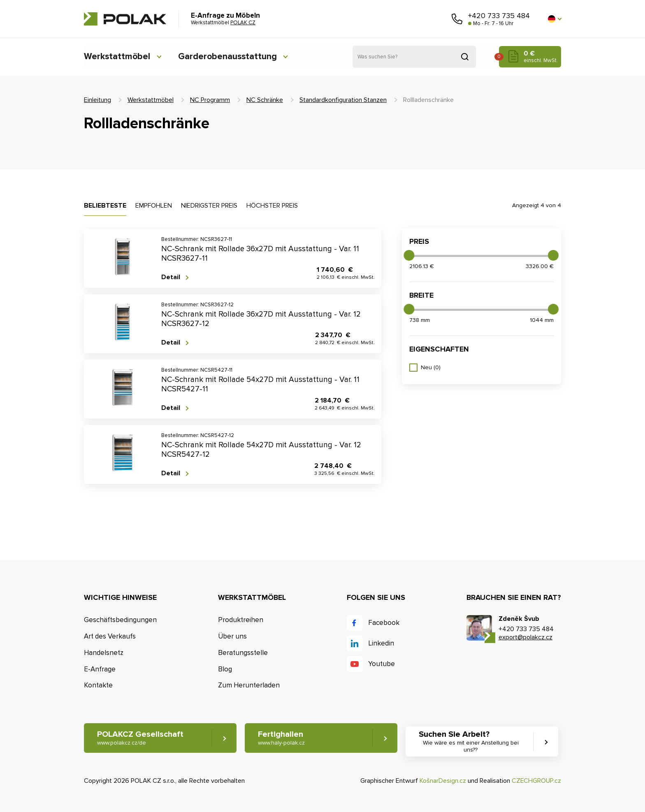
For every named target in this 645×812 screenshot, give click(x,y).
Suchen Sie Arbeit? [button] (472, 742)
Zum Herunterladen (249, 686)
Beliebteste (105, 206)
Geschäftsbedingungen (120, 620)
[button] (555, 19)
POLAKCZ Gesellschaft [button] (140, 738)
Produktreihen (241, 620)
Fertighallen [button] (282, 738)
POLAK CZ (125, 19)
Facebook (384, 623)
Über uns (232, 636)
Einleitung (97, 100)
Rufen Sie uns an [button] (457, 19)
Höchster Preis (272, 206)
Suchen (465, 57)
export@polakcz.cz (526, 637)
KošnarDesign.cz (443, 781)
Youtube (382, 664)
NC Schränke (265, 100)
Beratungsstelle (243, 653)
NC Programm (210, 100)
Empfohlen (154, 206)
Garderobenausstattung (230, 57)
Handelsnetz (104, 653)
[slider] (409, 255)
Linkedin (381, 643)
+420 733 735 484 (499, 16)
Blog (225, 669)
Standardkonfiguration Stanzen (343, 100)
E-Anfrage (100, 669)
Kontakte (98, 686)
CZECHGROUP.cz (536, 781)
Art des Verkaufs (110, 636)
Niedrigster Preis (209, 206)
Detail (171, 277)
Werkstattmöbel (117, 57)
